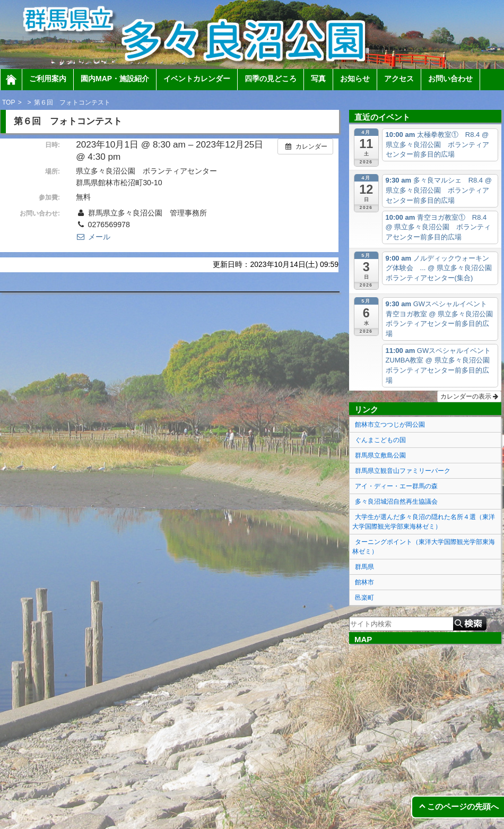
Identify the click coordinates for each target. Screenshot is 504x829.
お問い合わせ (450, 79)
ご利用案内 (48, 79)
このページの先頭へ (463, 806)
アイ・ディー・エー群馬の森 (396, 486)
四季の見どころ (271, 79)
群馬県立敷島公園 (380, 455)
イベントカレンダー (197, 79)
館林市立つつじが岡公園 (390, 425)
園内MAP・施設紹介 (115, 79)
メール (93, 237)
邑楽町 (364, 598)
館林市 (364, 582)
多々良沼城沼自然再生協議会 (396, 502)
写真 (318, 79)
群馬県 (364, 567)
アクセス (399, 79)
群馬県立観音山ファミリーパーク (403, 471)
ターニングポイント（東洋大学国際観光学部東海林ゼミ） (424, 547)
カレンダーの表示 (469, 396)
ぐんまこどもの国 (380, 440)
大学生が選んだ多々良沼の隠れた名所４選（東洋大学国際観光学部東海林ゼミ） (424, 522)
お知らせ (355, 79)
